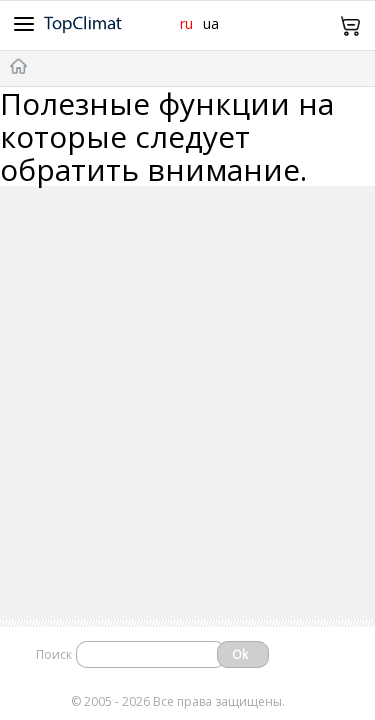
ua (211, 23)
